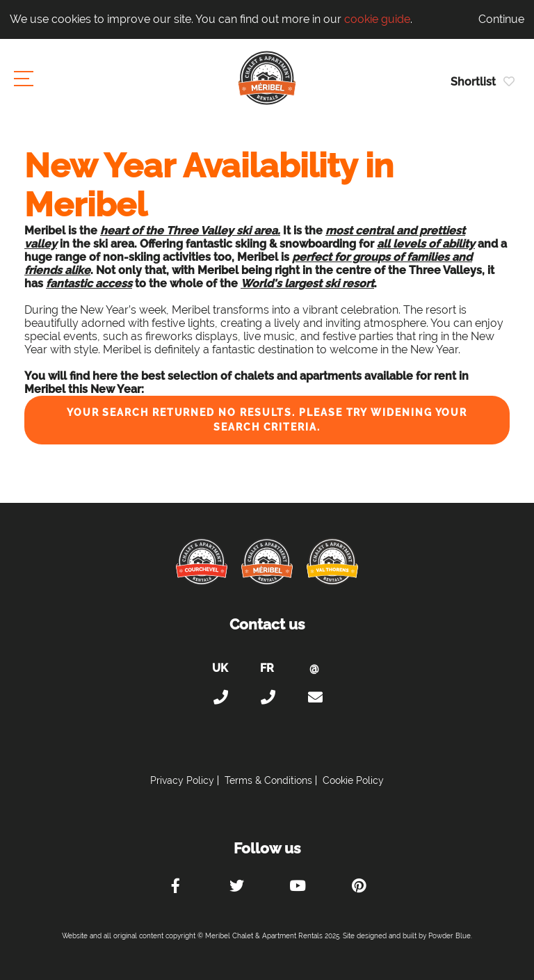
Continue (501, 19)
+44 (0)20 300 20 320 (220, 698)
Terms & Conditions (268, 780)
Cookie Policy (353, 780)
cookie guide (377, 19)
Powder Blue (450, 936)
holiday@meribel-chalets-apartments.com (314, 698)
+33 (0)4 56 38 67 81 (267, 698)
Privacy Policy (182, 780)
